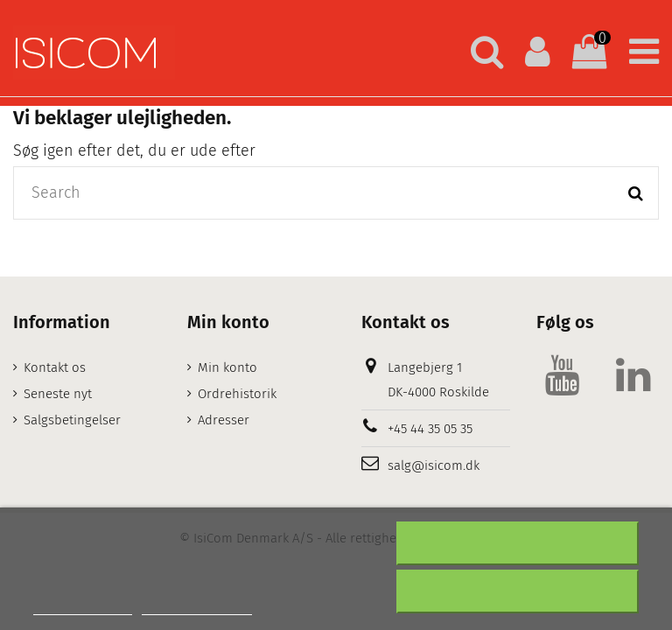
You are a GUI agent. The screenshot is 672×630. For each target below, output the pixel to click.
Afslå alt (518, 543)
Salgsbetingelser (72, 420)
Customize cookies (197, 607)
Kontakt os (55, 367)
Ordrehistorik (237, 394)
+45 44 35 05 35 (430, 429)
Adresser (224, 420)
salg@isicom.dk (434, 465)
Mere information (83, 607)
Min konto (227, 367)
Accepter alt (518, 591)
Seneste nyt (58, 394)
